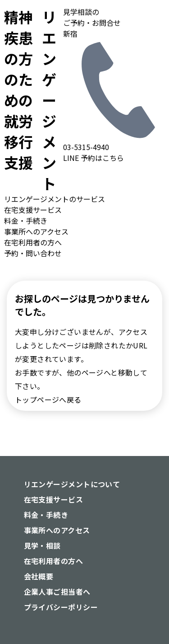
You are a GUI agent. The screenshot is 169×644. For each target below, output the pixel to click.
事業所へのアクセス (36, 231)
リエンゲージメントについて (72, 484)
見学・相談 (42, 545)
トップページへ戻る (48, 400)
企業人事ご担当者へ (57, 592)
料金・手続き (26, 221)
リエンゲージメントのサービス (55, 199)
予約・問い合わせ (33, 253)
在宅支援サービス (33, 210)
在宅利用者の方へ (33, 242)
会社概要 (39, 576)
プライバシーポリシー (61, 607)
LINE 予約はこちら (94, 158)
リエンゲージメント (30, 100)
